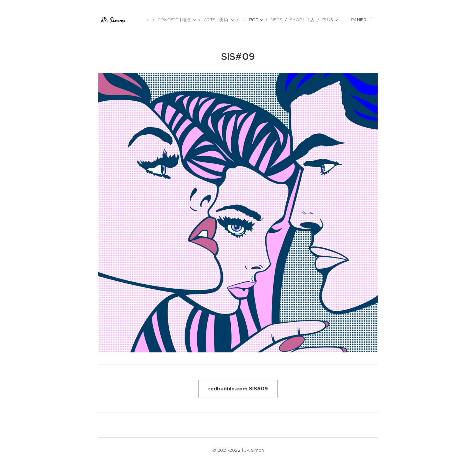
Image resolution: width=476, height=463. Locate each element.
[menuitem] (151, 20)
